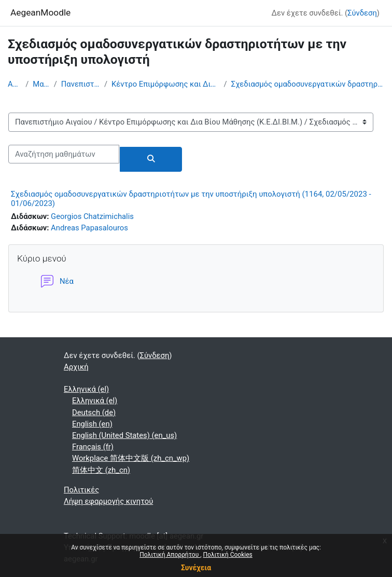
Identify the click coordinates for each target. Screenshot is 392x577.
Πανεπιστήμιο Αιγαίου (81, 84)
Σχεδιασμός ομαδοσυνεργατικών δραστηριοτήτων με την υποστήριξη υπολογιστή (308, 84)
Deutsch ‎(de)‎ (94, 413)
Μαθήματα (41, 84)
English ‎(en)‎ (92, 424)
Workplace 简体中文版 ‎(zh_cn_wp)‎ (131, 458)
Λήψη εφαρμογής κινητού (108, 501)
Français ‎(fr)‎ (93, 447)
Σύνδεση (362, 13)
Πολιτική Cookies (228, 555)
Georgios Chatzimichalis (92, 216)
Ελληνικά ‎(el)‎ (86, 389)
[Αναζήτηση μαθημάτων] (64, 154)
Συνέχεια (196, 568)
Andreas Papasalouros (89, 228)
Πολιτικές (81, 490)
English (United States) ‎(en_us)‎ (124, 435)
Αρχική (15, 84)
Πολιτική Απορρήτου (170, 555)
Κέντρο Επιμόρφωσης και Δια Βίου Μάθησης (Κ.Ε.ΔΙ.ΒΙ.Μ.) (166, 84)
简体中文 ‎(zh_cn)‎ (101, 470)
